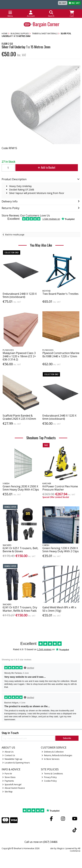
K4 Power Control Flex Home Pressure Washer (60, 488)
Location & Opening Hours (16, 763)
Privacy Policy (49, 777)
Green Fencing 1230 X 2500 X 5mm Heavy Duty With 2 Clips (61, 550)
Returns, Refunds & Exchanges (57, 755)
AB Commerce (75, 850)
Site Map (8, 792)
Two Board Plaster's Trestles (60, 294)
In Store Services (50, 759)
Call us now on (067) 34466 (41, 842)
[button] (77, 69)
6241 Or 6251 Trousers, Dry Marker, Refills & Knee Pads (20, 609)
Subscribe (67, 738)
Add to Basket (47, 167)
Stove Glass (9, 777)
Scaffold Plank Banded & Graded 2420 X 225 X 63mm (19, 417)
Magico (61, 848)
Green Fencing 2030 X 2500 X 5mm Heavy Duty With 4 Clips (21, 488)
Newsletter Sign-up (12, 759)
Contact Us (9, 755)
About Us (8, 752)
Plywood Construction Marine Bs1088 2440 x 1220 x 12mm (61, 355)
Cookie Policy (49, 781)
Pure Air (7, 774)
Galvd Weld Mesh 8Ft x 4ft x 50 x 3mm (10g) (59, 609)
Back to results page (15, 235)
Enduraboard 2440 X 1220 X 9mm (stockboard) (20, 295)
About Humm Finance (14, 788)
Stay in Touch (10, 733)
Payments (8, 781)
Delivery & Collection (53, 752)
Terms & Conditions (52, 774)
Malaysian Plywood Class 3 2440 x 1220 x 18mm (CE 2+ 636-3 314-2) (19, 356)
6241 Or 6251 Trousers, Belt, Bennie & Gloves (20, 550)
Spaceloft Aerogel (12, 785)
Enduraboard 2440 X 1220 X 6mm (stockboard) (59, 417)
